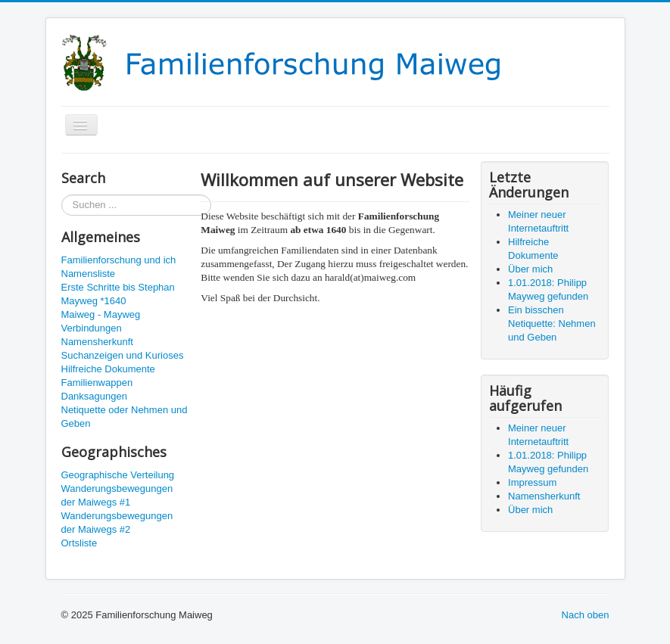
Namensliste (89, 274)
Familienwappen (97, 383)
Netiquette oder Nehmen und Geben (125, 417)
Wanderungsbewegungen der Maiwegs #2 (117, 523)
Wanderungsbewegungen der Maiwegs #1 (117, 495)
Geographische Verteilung (118, 475)
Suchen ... (62, 195)
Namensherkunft (97, 342)
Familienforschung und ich (119, 260)
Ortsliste (79, 543)
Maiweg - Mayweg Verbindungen (101, 321)
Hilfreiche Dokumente (108, 369)
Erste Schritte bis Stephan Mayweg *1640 (118, 294)
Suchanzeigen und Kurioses (123, 355)
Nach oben (586, 615)
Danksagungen (94, 396)
